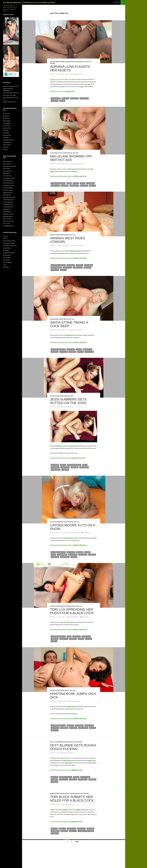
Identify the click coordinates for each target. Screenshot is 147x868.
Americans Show (7, 161)
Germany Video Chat (8, 183)
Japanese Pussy (7, 135)
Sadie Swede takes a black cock (11, 93)
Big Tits (52, 62)
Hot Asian (6, 130)
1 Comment (87, 533)
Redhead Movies (7, 142)
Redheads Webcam (8, 216)
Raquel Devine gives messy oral (11, 86)
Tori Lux (54, 641)
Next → (78, 842)
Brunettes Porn (7, 123)
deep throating (56, 267)
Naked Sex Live (7, 209)
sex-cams (116, 2)
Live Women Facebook (9, 243)
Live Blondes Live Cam (9, 200)
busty (83, 183)
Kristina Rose (83, 728)
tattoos (89, 639)
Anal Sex (53, 606)
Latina (70, 79)
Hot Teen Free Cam (8, 190)
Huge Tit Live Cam (8, 192)
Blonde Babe (54, 319)
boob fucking (85, 777)
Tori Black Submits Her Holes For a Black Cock (72, 799)
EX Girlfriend (6, 126)
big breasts (87, 84)
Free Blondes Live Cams (9, 178)
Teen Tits (5, 149)
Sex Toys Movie (7, 145)
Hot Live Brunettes (8, 188)
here (76, 453)
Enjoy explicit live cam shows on (68, 458)
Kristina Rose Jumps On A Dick (73, 696)
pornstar (73, 352)
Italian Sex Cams (7, 195)
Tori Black (55, 833)
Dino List (5, 236)
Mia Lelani (84, 186)
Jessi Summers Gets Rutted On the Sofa (68, 401)
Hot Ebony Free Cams (9, 185)
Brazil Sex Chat (7, 169)
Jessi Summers (56, 470)
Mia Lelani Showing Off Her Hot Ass (71, 158)
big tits (76, 183)
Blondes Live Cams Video (9, 166)
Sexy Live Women (7, 262)
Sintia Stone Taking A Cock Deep (69, 324)
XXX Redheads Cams (8, 226)
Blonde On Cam (7, 164)
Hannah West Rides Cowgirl (68, 240)
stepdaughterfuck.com (86, 831)
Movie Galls (6, 250)
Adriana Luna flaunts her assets (70, 68)
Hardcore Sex (70, 62)
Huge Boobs (6, 133)
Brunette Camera (7, 171)
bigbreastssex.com (66, 777)
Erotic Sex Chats (7, 176)
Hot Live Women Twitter (9, 241)
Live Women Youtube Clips (10, 246)
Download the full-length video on (68, 176)
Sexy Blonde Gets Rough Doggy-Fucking (73, 747)
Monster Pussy (7, 248)
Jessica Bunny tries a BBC (10, 95)
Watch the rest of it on (62, 91)
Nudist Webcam (7, 212)
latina (62, 101)
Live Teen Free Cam (8, 207)
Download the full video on (66, 821)
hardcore (55, 101)
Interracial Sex (71, 606)
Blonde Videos (7, 121)
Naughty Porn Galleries (9, 253)
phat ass (93, 186)
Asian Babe (54, 153)
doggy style (84, 98)
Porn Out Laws (7, 258)
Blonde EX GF (7, 118)
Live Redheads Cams (8, 204)
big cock (54, 829)
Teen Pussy (6, 147)
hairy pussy (55, 728)
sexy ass (81, 352)
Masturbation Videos (8, 140)
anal (69, 636)
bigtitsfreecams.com (74, 465)
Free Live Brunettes (8, 181)
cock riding (91, 183)
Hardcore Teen (7, 128)
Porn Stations (6, 260)
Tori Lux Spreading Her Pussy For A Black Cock (72, 611)
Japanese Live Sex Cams (9, 197)
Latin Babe (78, 62)
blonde (79, 349)
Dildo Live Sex (7, 173)
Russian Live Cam (7, 219)
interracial (64, 639)
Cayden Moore (62, 555)
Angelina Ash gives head (9, 102)
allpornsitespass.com (58, 183)
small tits (55, 730)
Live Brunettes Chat (8, 202)
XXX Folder (6, 267)
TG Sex (5, 265)
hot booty (55, 270)
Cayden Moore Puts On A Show (73, 527)
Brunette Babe (60, 62)
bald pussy (71, 265)
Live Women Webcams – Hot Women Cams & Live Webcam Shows (29, 2)
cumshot (54, 779)
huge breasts (75, 186)
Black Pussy (6, 116)
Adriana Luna (55, 79)
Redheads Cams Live (8, 214)
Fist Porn (5, 238)
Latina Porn (6, 138)
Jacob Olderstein (78, 164)
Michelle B (93, 779)
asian (69, 183)
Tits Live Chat (6, 224)
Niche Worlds (7, 255)
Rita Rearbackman (77, 74)
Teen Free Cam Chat (8, 221)
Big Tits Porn (6, 114)
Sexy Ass (85, 62)
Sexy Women (78, 742)
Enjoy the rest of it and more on (66, 770)
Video (54, 74)
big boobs (66, 98)
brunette (80, 265)
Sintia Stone (89, 352)
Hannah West (78, 267)
